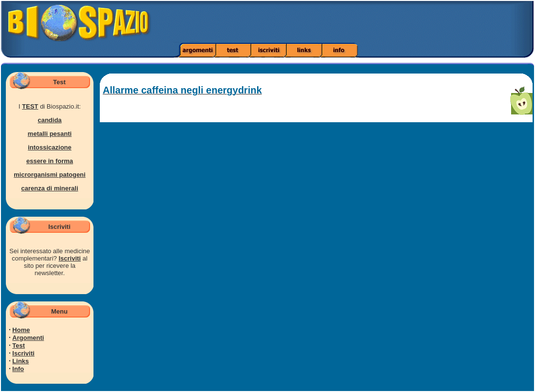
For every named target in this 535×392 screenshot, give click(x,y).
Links (20, 361)
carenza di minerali (49, 188)
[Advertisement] (376, 22)
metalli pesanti (50, 134)
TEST (30, 106)
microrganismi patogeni (49, 175)
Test (18, 345)
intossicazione (50, 147)
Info (18, 369)
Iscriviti (70, 258)
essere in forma (50, 161)
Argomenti (28, 338)
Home (21, 330)
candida (49, 120)
